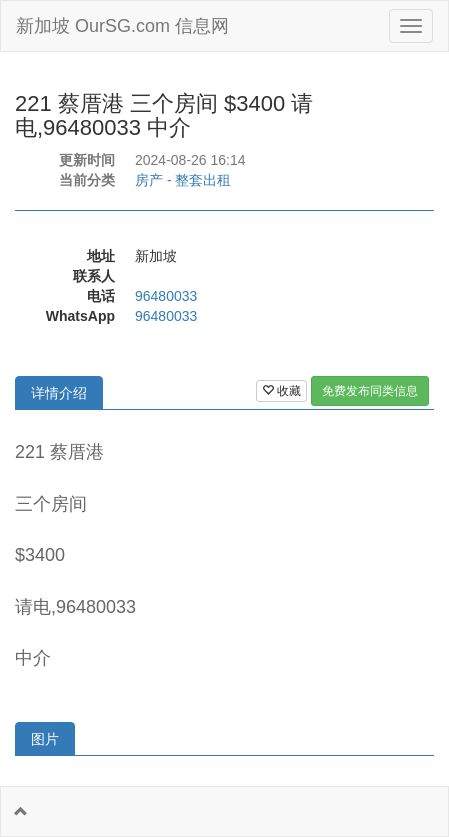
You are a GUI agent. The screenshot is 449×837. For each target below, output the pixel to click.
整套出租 (203, 180)
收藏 (281, 391)
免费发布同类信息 (370, 391)
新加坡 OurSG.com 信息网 (122, 26)
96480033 (166, 296)
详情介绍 (59, 393)
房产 (149, 180)
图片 (45, 739)
